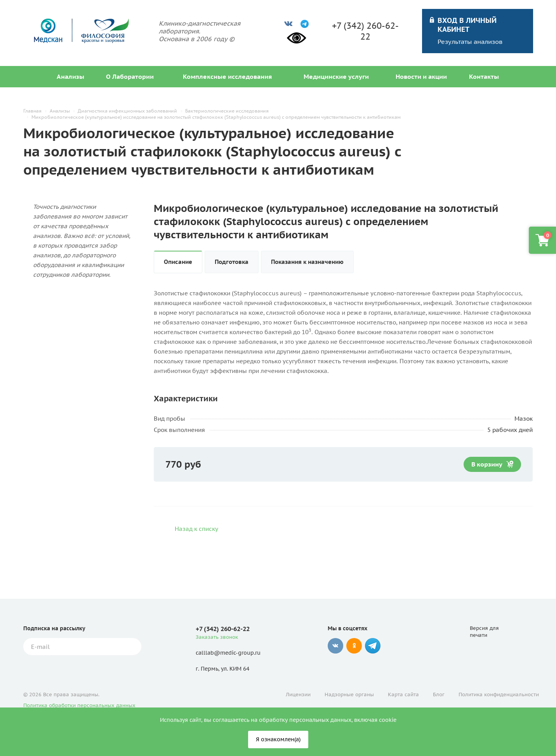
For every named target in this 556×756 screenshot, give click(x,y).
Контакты (484, 76)
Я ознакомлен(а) (278, 739)
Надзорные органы (349, 694)
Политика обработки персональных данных (79, 705)
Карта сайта (403, 694)
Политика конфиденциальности (499, 694)
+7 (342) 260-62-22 (365, 31)
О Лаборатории (130, 76)
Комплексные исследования (227, 76)
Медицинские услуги (336, 76)
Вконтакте (335, 646)
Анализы (70, 76)
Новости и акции (421, 76)
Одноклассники (354, 646)
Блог (439, 694)
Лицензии (298, 694)
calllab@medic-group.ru (228, 653)
